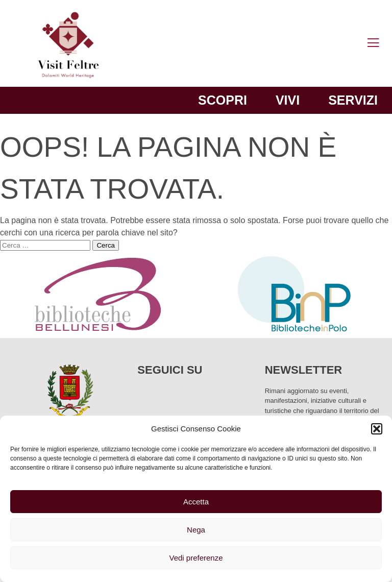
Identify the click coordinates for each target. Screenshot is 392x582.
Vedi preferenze (196, 558)
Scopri (223, 100)
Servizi (353, 100)
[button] (377, 429)
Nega (196, 530)
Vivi (288, 100)
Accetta (196, 502)
